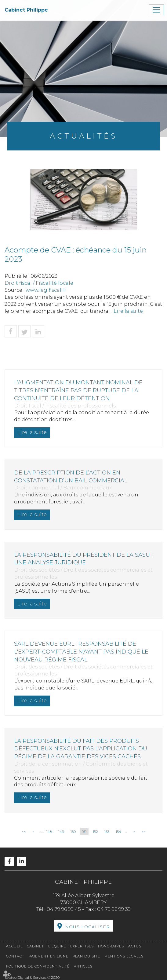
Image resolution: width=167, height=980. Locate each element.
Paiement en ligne (49, 956)
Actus (135, 946)
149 (61, 832)
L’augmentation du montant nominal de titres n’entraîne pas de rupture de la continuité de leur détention (78, 390)
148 (49, 832)
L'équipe (57, 946)
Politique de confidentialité (38, 966)
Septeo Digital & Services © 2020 (32, 977)
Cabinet (35, 946)
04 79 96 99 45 (64, 909)
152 (95, 832)
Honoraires (111, 946)
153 (107, 832)
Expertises (82, 946)
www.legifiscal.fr (46, 290)
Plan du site (86, 956)
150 (73, 832)
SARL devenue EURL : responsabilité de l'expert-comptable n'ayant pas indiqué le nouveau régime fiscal (81, 652)
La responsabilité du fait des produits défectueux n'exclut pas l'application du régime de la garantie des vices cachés (81, 749)
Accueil (14, 946)
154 (118, 832)
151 (84, 832)
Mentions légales (124, 956)
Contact (15, 956)
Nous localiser (87, 927)
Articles (83, 966)
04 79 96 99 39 (114, 909)
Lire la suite (128, 311)
